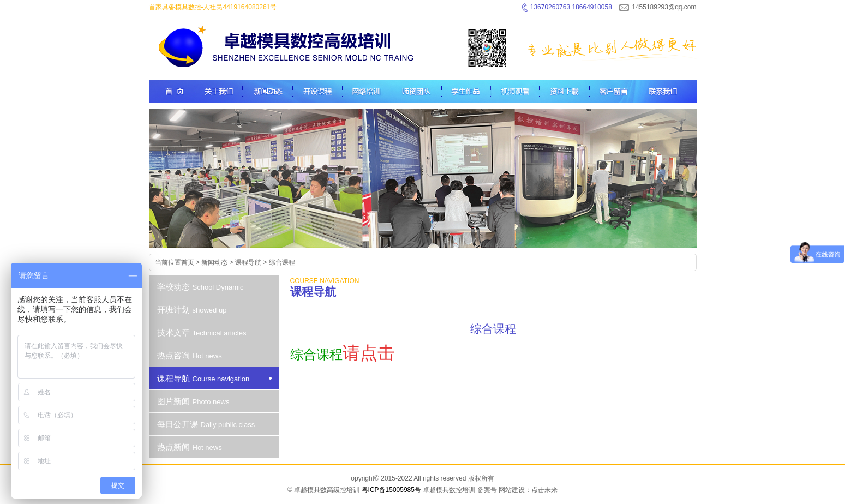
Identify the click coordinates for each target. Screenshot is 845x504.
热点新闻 (191, 447)
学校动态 (202, 287)
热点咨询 (191, 355)
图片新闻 (195, 401)
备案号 (487, 490)
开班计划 (193, 310)
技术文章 (203, 332)
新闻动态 (214, 262)
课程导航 (248, 262)
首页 (188, 262)
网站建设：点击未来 (528, 490)
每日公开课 (208, 424)
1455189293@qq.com (664, 7)
